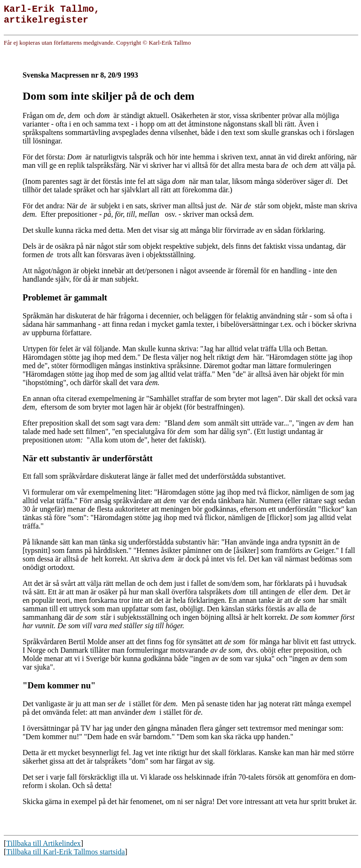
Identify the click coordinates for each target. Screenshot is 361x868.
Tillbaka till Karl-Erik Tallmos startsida (65, 860)
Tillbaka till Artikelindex (43, 851)
